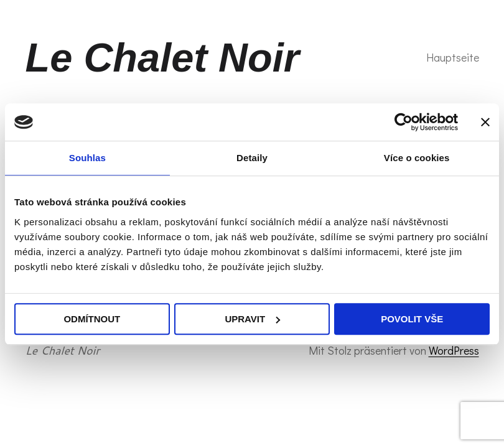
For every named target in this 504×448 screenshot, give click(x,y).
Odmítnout (92, 319)
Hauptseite (453, 57)
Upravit (252, 319)
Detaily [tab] (252, 158)
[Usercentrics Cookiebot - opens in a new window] (404, 122)
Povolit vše (412, 319)
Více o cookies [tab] (417, 158)
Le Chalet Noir (163, 58)
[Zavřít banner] (485, 122)
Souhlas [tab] (87, 158)
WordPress (454, 350)
